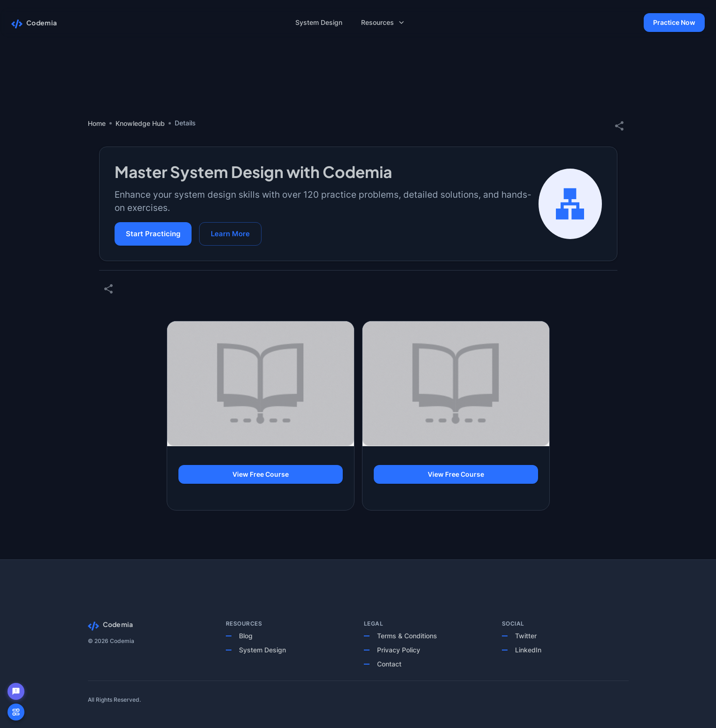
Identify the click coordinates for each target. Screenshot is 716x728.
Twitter (526, 636)
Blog (246, 636)
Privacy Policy (399, 650)
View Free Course (261, 475)
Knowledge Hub (140, 123)
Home (97, 123)
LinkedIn (528, 650)
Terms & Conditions (407, 636)
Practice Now (674, 23)
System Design (262, 650)
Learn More (230, 234)
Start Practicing (153, 234)
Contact (389, 664)
